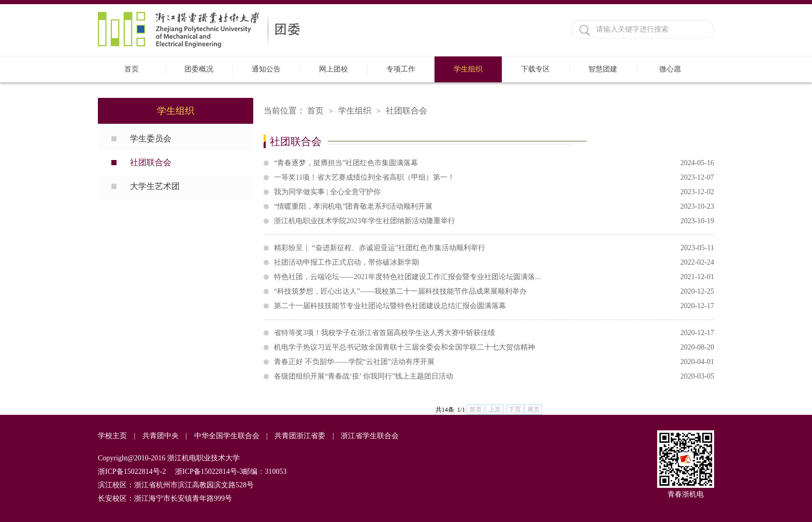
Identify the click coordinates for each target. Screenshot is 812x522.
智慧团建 (603, 69)
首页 (132, 69)
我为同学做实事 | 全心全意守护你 (494, 192)
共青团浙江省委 (300, 436)
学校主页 (112, 436)
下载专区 (535, 69)
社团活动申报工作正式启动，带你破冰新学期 (494, 263)
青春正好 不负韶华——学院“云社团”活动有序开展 (494, 362)
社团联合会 (151, 162)
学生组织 (468, 69)
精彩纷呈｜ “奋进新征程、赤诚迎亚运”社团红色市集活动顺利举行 (494, 248)
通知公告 (266, 69)
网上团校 (334, 69)
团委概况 (199, 69)
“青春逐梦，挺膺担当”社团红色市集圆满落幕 (494, 163)
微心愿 (670, 69)
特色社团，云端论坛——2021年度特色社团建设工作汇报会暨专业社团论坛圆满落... (494, 277)
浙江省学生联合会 (370, 436)
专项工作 (401, 69)
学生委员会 (151, 139)
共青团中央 (161, 436)
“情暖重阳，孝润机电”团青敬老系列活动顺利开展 (494, 207)
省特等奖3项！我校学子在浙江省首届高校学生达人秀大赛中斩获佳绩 (494, 333)
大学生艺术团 (155, 186)
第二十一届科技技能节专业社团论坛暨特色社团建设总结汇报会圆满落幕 (494, 306)
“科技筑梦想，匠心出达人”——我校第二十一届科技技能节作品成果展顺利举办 (494, 292)
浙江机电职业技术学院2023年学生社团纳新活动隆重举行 (494, 221)
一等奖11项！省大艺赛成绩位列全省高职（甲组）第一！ (494, 178)
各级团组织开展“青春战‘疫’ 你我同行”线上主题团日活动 (494, 376)
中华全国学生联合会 (227, 436)
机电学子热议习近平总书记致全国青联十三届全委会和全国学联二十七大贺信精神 (494, 347)
